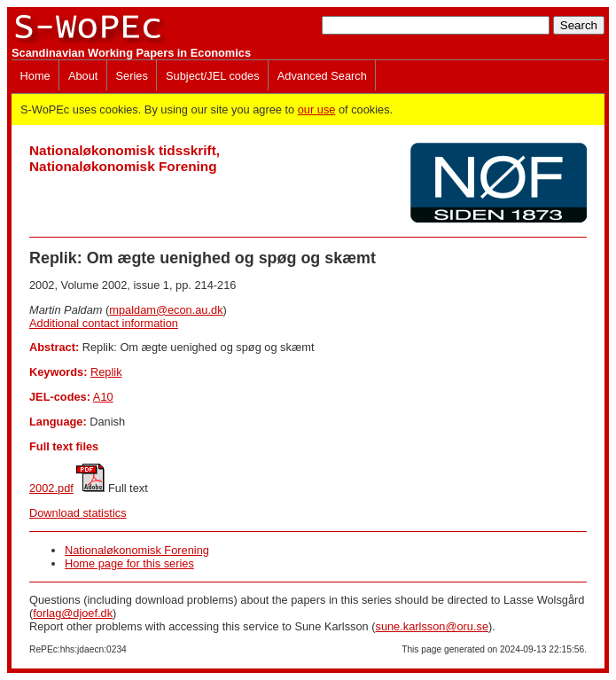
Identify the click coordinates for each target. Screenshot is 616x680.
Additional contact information (104, 323)
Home (35, 76)
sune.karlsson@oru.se (432, 626)
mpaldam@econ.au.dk (166, 310)
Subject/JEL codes (213, 76)
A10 (103, 397)
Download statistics (78, 513)
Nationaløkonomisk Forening (137, 550)
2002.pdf (51, 488)
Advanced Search (322, 76)
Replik (106, 372)
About (83, 76)
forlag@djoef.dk (73, 613)
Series (132, 76)
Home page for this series (129, 563)
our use (317, 109)
